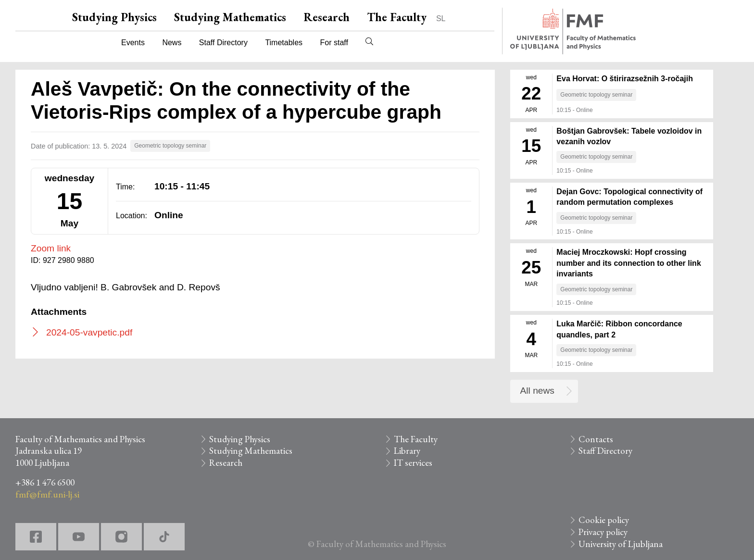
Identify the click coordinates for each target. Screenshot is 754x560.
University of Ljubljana (621, 544)
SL (441, 19)
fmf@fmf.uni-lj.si (47, 494)
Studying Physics (114, 17)
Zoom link (51, 248)
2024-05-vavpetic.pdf (89, 332)
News (172, 43)
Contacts (596, 439)
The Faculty (397, 17)
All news (537, 391)
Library (407, 451)
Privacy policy (603, 532)
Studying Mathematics (230, 17)
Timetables (284, 43)
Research (327, 17)
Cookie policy (604, 520)
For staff (334, 43)
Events (133, 43)
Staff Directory (223, 43)
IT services (413, 463)
